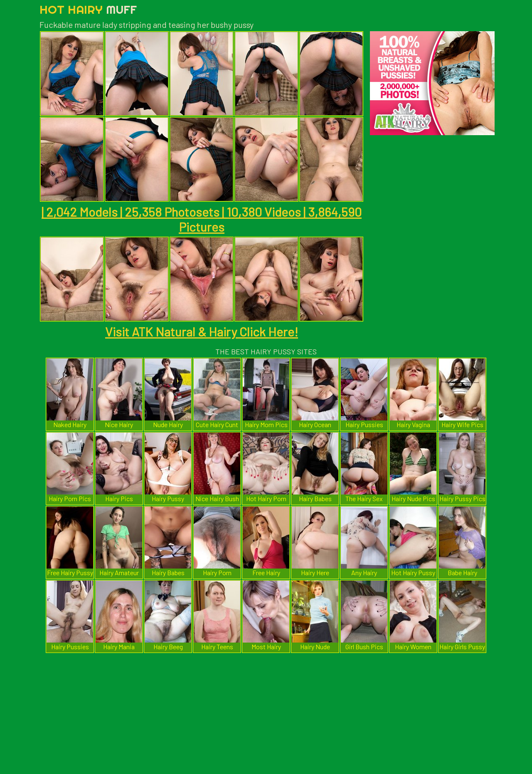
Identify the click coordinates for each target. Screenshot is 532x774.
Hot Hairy (88, 9)
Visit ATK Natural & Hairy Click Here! (202, 331)
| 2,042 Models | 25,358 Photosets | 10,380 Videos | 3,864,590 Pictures (202, 219)
